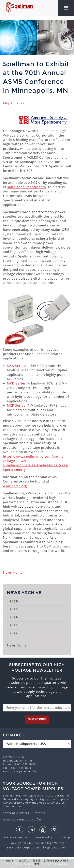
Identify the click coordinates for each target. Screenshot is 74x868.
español (24, 860)
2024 (14, 617)
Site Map (62, 837)
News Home (13, 572)
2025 (14, 609)
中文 (37, 864)
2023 (14, 625)
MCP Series (16, 405)
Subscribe (37, 719)
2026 (14, 601)
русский (61, 860)
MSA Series (16, 366)
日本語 (37, 860)
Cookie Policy (42, 837)
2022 (14, 633)
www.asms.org (15, 486)
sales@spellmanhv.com (27, 187)
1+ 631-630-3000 (24, 764)
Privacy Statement (17, 837)
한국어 (48, 860)
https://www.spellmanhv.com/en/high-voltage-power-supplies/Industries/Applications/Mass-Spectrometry (36, 463)
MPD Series (16, 383)
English (11, 860)
